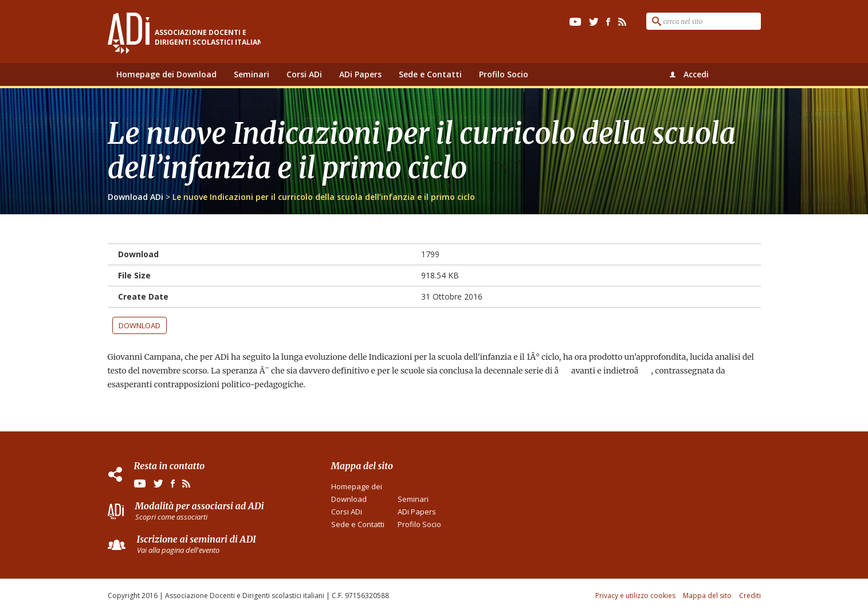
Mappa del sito (707, 596)
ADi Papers (360, 74)
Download (140, 325)
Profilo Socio (504, 74)
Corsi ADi (304, 74)
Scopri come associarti (171, 517)
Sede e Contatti (430, 74)
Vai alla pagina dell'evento (178, 550)
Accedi (696, 74)
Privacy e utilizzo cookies (635, 596)
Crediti (750, 596)
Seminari (252, 74)
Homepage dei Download (166, 74)
